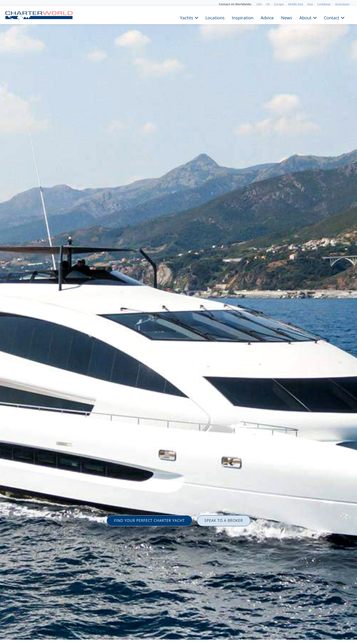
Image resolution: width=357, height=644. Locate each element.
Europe (279, 4)
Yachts (187, 17)
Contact (331, 17)
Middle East (296, 4)
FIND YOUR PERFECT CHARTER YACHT (149, 520)
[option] (178, 322)
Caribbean (324, 4)
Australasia (342, 4)
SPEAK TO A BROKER (224, 520)
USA (259, 4)
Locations (215, 17)
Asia (310, 4)
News (286, 17)
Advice (267, 17)
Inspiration (243, 17)
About (305, 17)
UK (268, 4)
